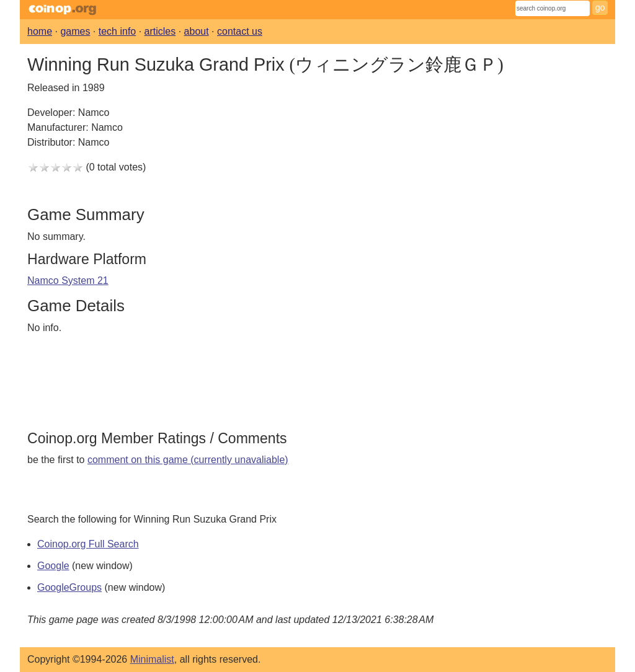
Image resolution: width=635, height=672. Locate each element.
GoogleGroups (69, 587)
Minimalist (152, 659)
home (40, 31)
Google (53, 566)
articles (160, 31)
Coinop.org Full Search (88, 544)
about (197, 31)
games (75, 31)
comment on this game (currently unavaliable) (188, 460)
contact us (240, 31)
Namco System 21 (68, 281)
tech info (117, 31)
